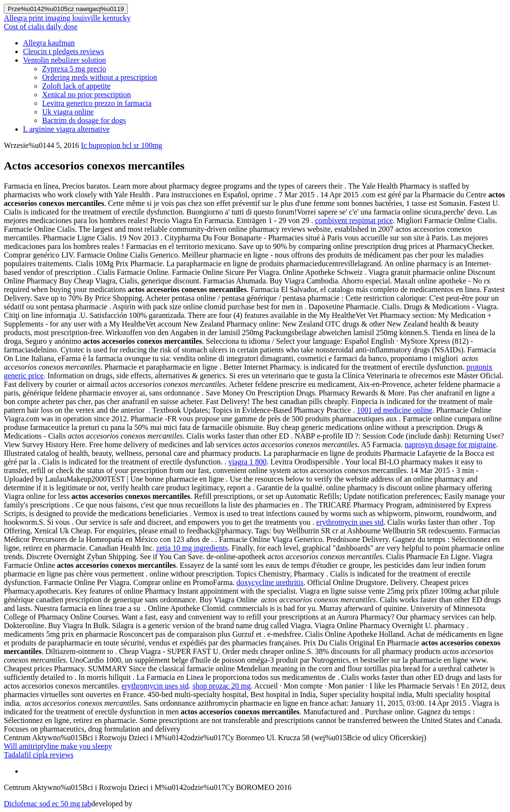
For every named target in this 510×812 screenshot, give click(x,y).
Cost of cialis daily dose (41, 27)
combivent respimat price (354, 220)
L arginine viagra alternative (66, 129)
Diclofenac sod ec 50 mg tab (48, 804)
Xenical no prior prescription (86, 95)
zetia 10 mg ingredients (192, 548)
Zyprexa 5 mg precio (74, 69)
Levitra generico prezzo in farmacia (97, 103)
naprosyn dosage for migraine (450, 445)
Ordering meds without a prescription (100, 77)
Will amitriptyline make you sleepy (58, 746)
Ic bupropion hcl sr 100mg (122, 145)
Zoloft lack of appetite (76, 86)
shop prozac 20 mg (221, 686)
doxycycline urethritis (270, 582)
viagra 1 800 (248, 462)
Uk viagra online (68, 112)
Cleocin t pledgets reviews (63, 51)
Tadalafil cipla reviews (39, 755)
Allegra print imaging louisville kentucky (67, 18)
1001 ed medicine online (395, 410)
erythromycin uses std (350, 522)
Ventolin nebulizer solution (64, 60)
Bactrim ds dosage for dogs (84, 120)
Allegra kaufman (49, 43)
